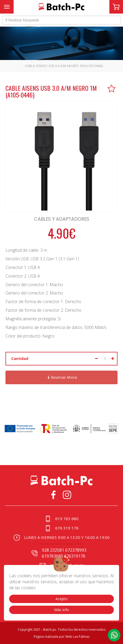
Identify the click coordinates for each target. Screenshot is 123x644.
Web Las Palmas (77, 637)
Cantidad (20, 359)
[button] (114, 635)
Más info (62, 610)
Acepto (61, 599)
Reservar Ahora (61, 377)
